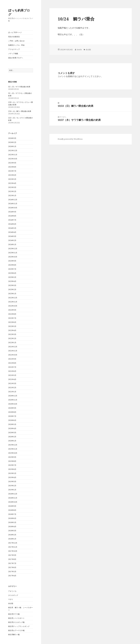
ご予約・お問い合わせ (16, 41)
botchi (79, 50)
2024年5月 (12, 228)
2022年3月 (12, 334)
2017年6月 (12, 567)
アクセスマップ (14, 49)
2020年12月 (13, 396)
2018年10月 (13, 502)
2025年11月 (13, 155)
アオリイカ (12, 591)
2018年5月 (12, 522)
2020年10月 (13, 404)
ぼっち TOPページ (15, 32)
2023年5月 (12, 277)
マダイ (11, 599)
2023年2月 (12, 289)
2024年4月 (12, 232)
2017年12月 (13, 543)
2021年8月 (12, 363)
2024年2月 (12, 240)
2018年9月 (12, 506)
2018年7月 (12, 514)
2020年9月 (12, 408)
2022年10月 (13, 306)
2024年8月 (12, 216)
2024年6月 (12, 224)
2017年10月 (13, 551)
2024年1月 (12, 244)
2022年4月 (12, 330)
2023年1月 (12, 294)
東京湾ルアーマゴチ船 (16, 630)
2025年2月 (12, 191)
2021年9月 (12, 359)
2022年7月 (12, 318)
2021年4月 (12, 379)
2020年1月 (12, 441)
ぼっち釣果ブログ (19, 12)
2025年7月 (12, 171)
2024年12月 (13, 200)
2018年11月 (13, 498)
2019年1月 (12, 490)
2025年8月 (12, 167)
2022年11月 (13, 302)
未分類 (11, 603)
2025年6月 (12, 175)
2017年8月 (12, 559)
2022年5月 (12, 326)
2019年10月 (13, 453)
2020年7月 (12, 416)
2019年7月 (12, 465)
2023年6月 (12, 273)
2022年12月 (13, 298)
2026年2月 (12, 142)
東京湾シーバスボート (16, 618)
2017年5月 (12, 572)
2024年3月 (12, 236)
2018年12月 (13, 494)
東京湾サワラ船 (14, 614)
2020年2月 (12, 437)
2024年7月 (12, 220)
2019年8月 (12, 461)
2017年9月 (12, 555)
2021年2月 (12, 388)
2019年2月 (12, 486)
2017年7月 (12, 563)
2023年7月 (12, 269)
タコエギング (13, 595)
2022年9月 (12, 310)
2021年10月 (13, 355)
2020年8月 (12, 412)
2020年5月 (12, 424)
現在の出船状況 (14, 37)
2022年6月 (12, 322)
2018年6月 (12, 518)
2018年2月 (12, 535)
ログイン (84, 76)
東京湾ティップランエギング (19, 626)
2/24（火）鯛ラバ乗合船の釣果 (20, 111)
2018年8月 (12, 510)
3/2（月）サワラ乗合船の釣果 (19, 87)
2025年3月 (12, 187)
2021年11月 (13, 351)
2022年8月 (12, 314)
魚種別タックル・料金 (16, 45)
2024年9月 (12, 212)
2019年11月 (13, 449)
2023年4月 (12, 281)
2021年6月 (12, 371)
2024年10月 (13, 208)
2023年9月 (12, 261)
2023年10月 (13, 257)
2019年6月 (12, 469)
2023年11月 (13, 253)
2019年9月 (12, 457)
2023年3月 (12, 285)
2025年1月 (12, 196)
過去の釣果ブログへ (16, 58)
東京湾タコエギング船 (16, 622)
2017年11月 (13, 547)
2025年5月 (12, 179)
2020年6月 (12, 420)
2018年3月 (12, 531)
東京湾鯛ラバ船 (14, 635)
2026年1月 (12, 146)
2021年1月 (12, 392)
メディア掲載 (13, 54)
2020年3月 (12, 433)
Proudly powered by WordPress (70, 139)
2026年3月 (12, 138)
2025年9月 (12, 163)
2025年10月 (13, 159)
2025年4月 (12, 183)
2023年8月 (12, 265)
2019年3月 (12, 481)
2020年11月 (13, 400)
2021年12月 (13, 347)
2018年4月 (12, 527)
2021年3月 (12, 383)
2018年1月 (12, 539)
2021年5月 (12, 375)
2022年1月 (12, 343)
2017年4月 (12, 576)
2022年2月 (12, 338)
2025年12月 (13, 150)
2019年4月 (12, 477)
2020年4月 (12, 428)
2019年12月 (13, 445)
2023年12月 (13, 249)
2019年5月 (12, 473)
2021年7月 (12, 367)
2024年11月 (13, 204)
